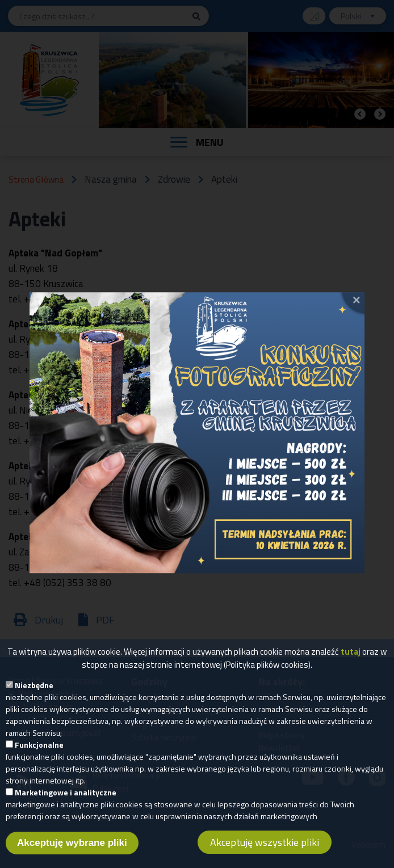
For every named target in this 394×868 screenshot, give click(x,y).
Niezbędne (34, 692)
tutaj (351, 658)
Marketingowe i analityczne (66, 799)
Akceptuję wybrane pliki (72, 850)
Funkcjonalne (39, 751)
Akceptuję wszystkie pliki (265, 849)
